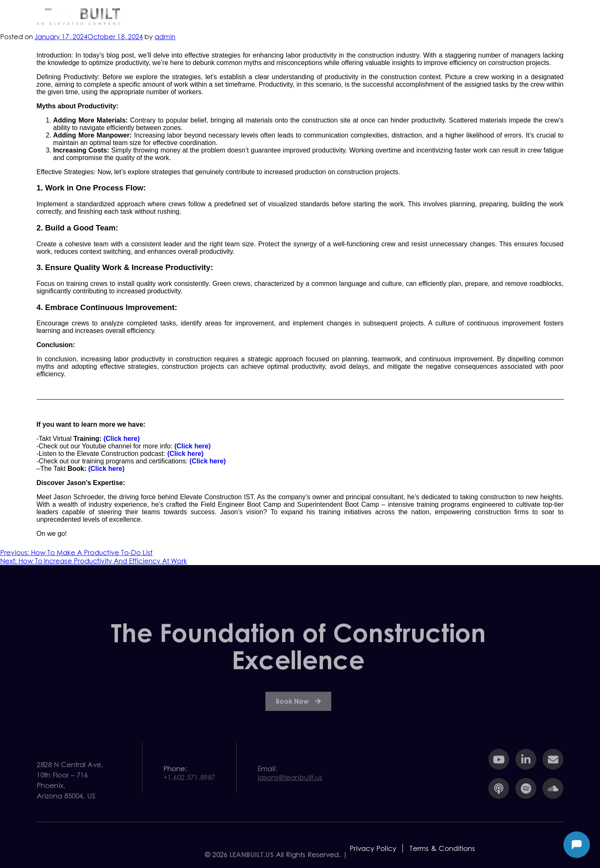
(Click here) (121, 439)
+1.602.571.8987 (189, 783)
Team (472, 16)
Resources (416, 16)
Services (356, 16)
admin (165, 37)
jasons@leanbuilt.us (290, 783)
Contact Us (531, 16)
